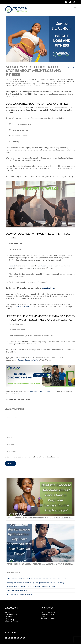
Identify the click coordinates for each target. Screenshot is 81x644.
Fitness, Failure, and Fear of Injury (17, 590)
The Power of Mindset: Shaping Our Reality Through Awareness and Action (31, 587)
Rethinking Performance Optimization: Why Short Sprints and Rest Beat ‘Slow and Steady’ (35, 583)
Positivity (12, 266)
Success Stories (12, 621)
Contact (9, 617)
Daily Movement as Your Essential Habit (19, 594)
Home (8, 613)
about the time (48, 288)
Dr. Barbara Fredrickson (47, 266)
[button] (75, 8)
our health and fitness (21, 306)
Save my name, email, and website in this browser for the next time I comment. (33, 457)
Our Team (9, 619)
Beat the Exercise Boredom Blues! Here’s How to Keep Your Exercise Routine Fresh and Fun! (36, 579)
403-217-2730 (50, 618)
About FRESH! (11, 615)
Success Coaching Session (28, 360)
